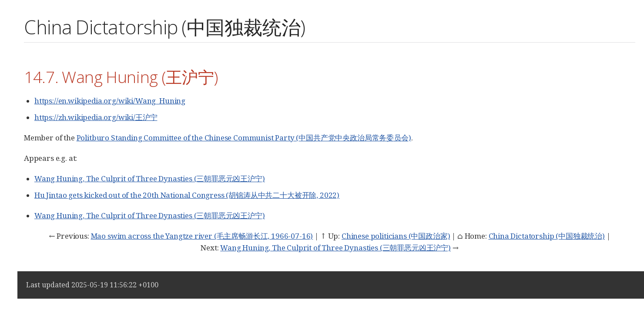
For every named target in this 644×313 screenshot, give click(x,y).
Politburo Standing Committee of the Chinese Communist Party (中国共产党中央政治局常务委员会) (244, 138)
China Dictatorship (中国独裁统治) (547, 236)
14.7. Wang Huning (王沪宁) (121, 77)
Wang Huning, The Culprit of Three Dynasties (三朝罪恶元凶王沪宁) (150, 178)
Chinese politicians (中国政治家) (396, 236)
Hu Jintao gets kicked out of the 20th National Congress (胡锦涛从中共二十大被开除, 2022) (187, 195)
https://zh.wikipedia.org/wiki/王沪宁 (96, 117)
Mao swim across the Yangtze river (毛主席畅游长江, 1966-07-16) (202, 236)
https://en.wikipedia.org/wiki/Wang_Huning (110, 101)
